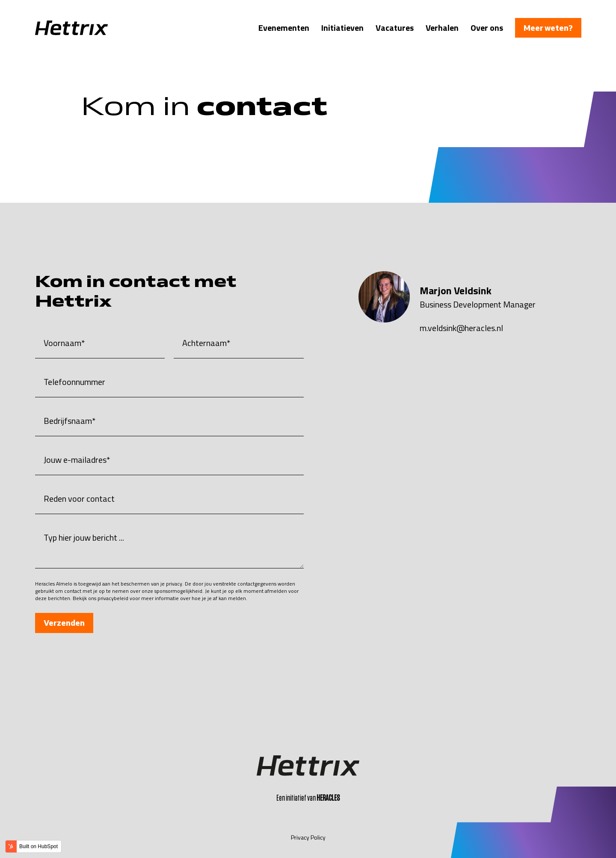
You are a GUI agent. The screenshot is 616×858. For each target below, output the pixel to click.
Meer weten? (548, 28)
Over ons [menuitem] (487, 28)
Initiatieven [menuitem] (342, 28)
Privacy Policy (308, 837)
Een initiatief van (308, 798)
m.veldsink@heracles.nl (461, 328)
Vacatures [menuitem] (395, 28)
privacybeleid (113, 598)
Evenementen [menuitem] (284, 28)
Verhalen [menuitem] (442, 28)
